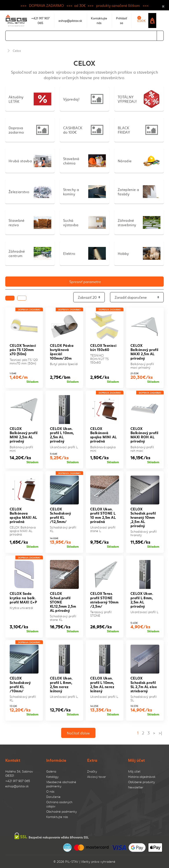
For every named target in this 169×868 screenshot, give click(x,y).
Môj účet (134, 771)
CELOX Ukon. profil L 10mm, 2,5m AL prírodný (62, 435)
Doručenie (53, 797)
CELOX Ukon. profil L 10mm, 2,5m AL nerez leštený (102, 684)
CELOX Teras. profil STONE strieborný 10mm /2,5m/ (104, 600)
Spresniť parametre (85, 282)
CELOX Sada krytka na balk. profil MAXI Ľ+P (23, 597)
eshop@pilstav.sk (17, 786)
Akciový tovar (96, 777)
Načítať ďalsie (78, 733)
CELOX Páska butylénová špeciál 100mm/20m (62, 352)
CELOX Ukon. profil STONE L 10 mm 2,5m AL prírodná (103, 515)
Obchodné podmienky (62, 811)
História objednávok (142, 777)
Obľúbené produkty (141, 782)
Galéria (51, 771)
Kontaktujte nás (57, 817)
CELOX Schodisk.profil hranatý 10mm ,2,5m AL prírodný (143, 517)
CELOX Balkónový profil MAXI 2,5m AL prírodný (144, 352)
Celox (17, 50)
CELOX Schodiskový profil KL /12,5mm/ (60, 515)
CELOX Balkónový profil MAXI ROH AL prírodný (144, 435)
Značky (92, 771)
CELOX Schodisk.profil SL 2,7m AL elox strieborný (144, 684)
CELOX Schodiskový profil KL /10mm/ (20, 684)
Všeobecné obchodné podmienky (61, 784)
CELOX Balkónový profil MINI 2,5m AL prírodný (24, 435)
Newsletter (136, 787)
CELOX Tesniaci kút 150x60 (103, 347)
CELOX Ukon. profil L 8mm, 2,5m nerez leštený (61, 684)
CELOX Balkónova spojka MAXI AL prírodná (23, 515)
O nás (50, 791)
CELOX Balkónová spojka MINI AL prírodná (103, 435)
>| (160, 733)
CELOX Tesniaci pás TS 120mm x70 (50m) (23, 349)
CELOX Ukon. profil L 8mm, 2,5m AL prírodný (142, 600)
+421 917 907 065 (18, 781)
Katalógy (52, 777)
